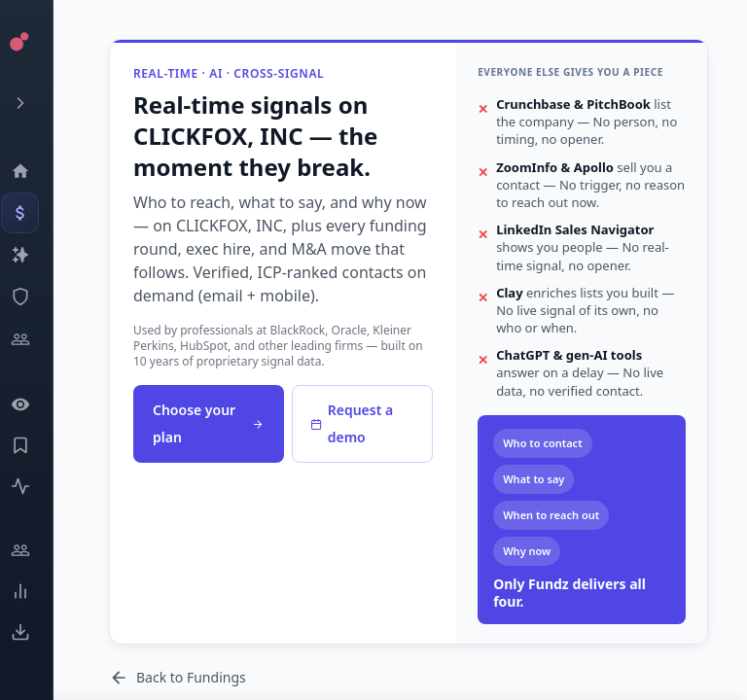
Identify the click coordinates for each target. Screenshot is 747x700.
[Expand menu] (35, 103)
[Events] (35, 213)
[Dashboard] (35, 171)
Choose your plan (209, 423)
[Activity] (35, 486)
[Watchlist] (35, 404)
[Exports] (35, 632)
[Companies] (35, 255)
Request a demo (352, 423)
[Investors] (35, 339)
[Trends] (35, 591)
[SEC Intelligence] (35, 297)
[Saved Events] (35, 445)
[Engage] (35, 550)
